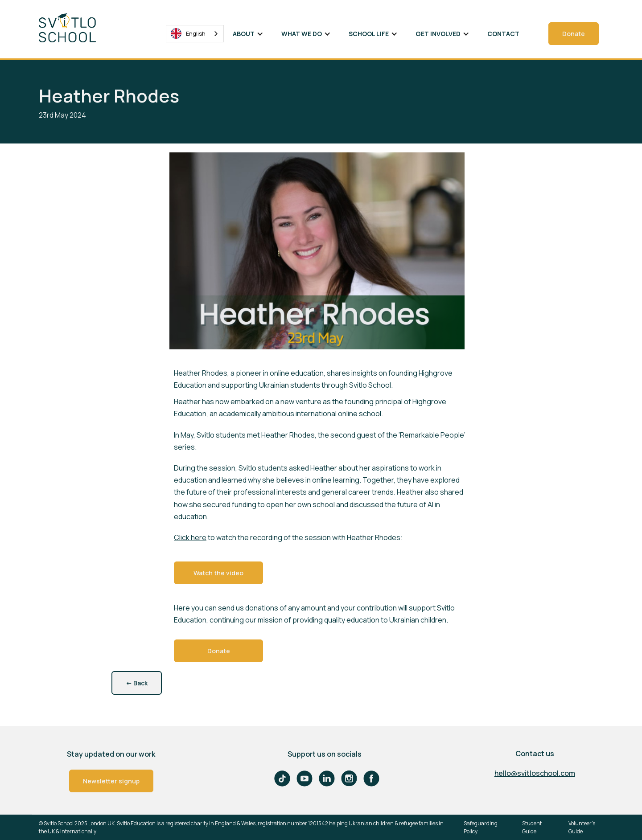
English (188, 33)
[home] (74, 28)
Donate (574, 34)
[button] (248, 34)
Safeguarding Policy (481, 827)
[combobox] (195, 34)
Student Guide (532, 827)
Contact (503, 34)
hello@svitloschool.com (535, 773)
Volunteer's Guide (582, 827)
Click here (190, 537)
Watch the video (218, 573)
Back (137, 683)
